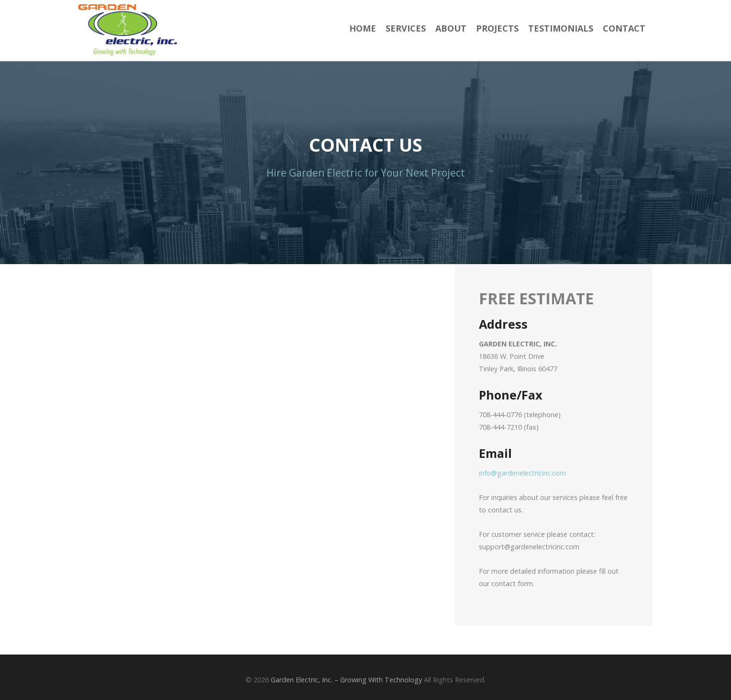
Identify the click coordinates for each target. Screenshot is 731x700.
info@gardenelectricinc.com (522, 473)
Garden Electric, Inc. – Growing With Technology (346, 680)
